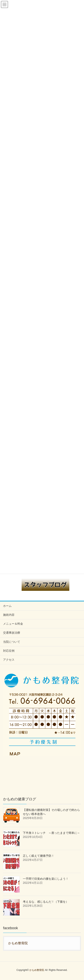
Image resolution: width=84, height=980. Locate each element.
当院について (12, 642)
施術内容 (9, 615)
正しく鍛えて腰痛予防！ (39, 856)
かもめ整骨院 (18, 943)
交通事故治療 (12, 633)
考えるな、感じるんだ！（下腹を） (46, 902)
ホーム (7, 606)
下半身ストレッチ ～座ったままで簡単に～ (51, 833)
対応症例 (9, 651)
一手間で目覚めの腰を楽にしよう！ (46, 879)
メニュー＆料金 (13, 624)
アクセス (9, 660)
